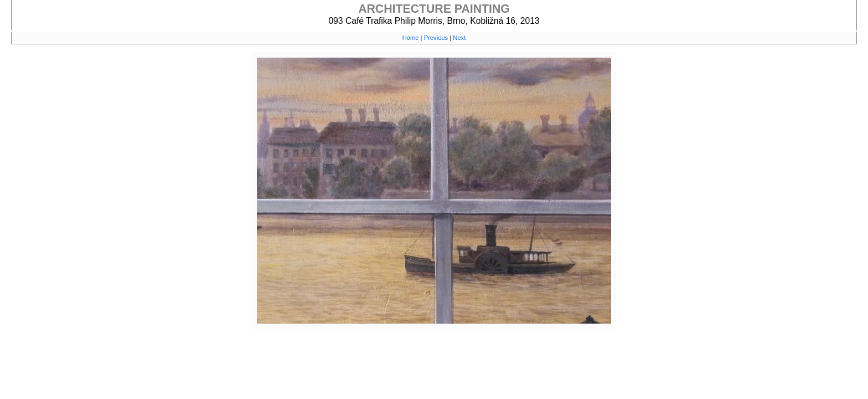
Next (459, 38)
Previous (436, 38)
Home (411, 38)
